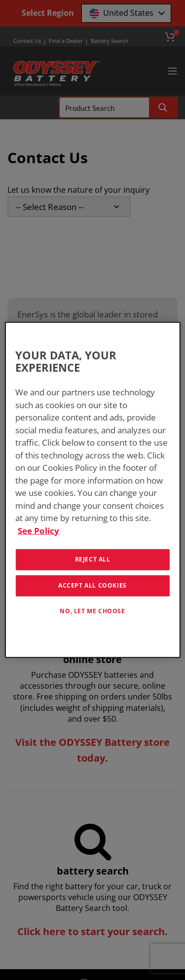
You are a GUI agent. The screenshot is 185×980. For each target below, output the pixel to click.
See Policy (38, 530)
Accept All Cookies (92, 585)
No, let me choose (92, 611)
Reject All (93, 559)
